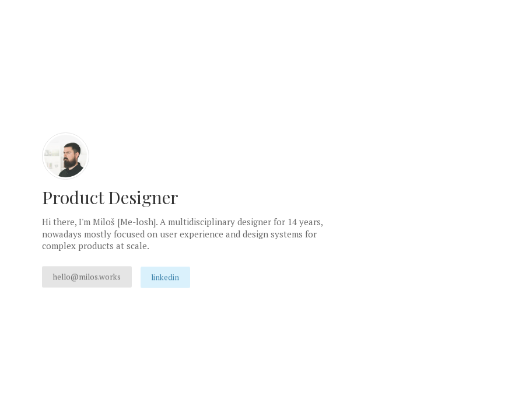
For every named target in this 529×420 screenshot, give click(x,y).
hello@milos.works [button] (87, 276)
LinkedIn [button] (165, 277)
